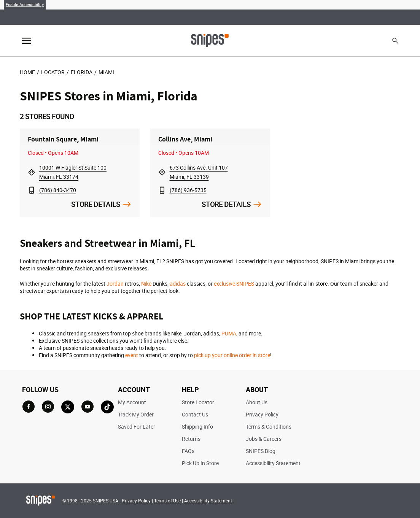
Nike (146, 284)
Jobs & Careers (264, 439)
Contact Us (195, 414)
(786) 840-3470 (58, 190)
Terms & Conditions (269, 427)
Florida (82, 72)
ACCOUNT (134, 389)
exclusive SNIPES (234, 284)
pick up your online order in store (232, 355)
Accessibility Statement (273, 463)
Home (27, 72)
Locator (53, 72)
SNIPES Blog (261, 451)
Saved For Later (137, 427)
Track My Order (136, 414)
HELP (190, 389)
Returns (191, 439)
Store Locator (198, 402)
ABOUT (257, 389)
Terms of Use (167, 501)
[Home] (210, 40)
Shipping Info (197, 427)
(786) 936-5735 (188, 190)
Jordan (115, 284)
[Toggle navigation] (27, 41)
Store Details (96, 204)
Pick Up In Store (200, 463)
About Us (257, 402)
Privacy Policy (262, 414)
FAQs (188, 451)
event (132, 355)
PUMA (229, 333)
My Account (132, 402)
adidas (178, 284)
